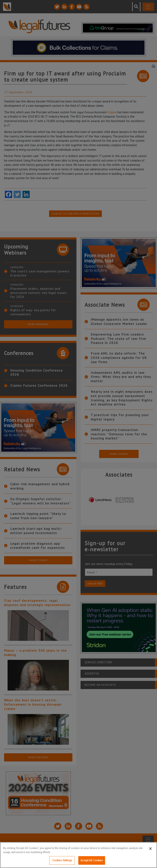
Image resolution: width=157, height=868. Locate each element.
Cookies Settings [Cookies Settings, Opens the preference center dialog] (62, 860)
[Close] (150, 849)
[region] (78, 855)
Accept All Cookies (92, 860)
